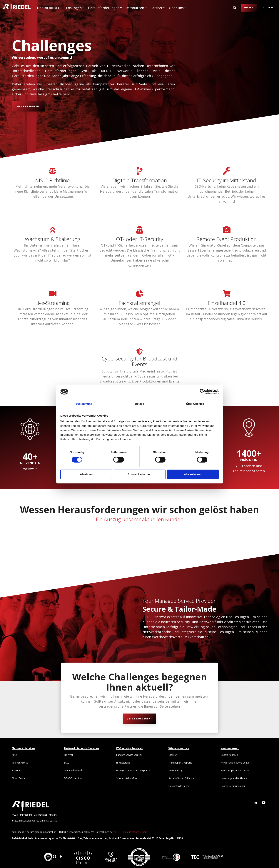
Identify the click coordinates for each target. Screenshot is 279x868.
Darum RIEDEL (50, 8)
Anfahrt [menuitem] (53, 815)
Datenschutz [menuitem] (40, 815)
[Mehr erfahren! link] (28, 106)
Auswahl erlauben (139, 474)
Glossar (268, 8)
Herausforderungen (105, 8)
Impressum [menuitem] (26, 815)
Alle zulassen (193, 474)
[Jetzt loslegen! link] (139, 719)
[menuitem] (15, 755)
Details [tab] (139, 404)
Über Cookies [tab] (195, 404)
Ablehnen (86, 474)
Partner (158, 8)
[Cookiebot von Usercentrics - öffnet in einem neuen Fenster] (202, 392)
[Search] (235, 8)
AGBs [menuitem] (15, 815)
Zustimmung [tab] (84, 404)
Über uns (178, 8)
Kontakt (249, 8)
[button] (256, 803)
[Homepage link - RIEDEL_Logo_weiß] (30, 809)
